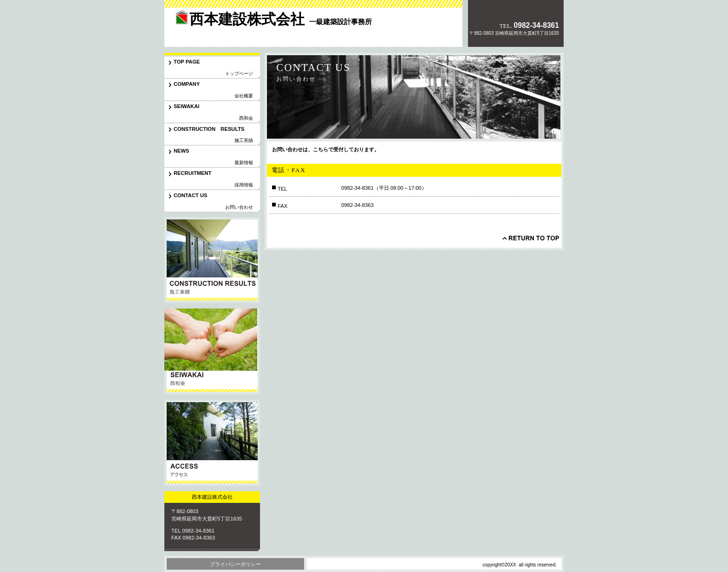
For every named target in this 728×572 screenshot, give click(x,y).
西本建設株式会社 (229, 30)
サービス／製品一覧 (212, 260)
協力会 (212, 351)
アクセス (212, 443)
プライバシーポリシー (235, 564)
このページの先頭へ (531, 238)
